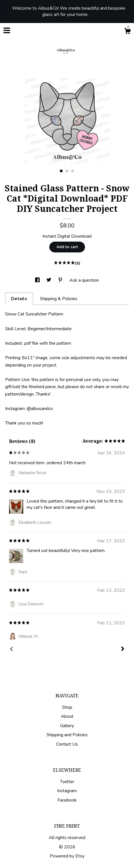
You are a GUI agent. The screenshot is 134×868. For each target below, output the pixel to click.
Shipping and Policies (67, 735)
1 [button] (61, 171)
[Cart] (127, 32)
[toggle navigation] (7, 30)
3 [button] (73, 171)
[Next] (123, 649)
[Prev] (11, 650)
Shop (67, 707)
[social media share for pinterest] (61, 280)
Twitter (67, 782)
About (67, 716)
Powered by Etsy (67, 856)
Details (19, 299)
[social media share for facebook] (38, 280)
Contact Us (67, 744)
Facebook (67, 800)
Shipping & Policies (59, 299)
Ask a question (84, 280)
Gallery (67, 726)
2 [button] (67, 171)
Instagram (67, 791)
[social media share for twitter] (49, 280)
